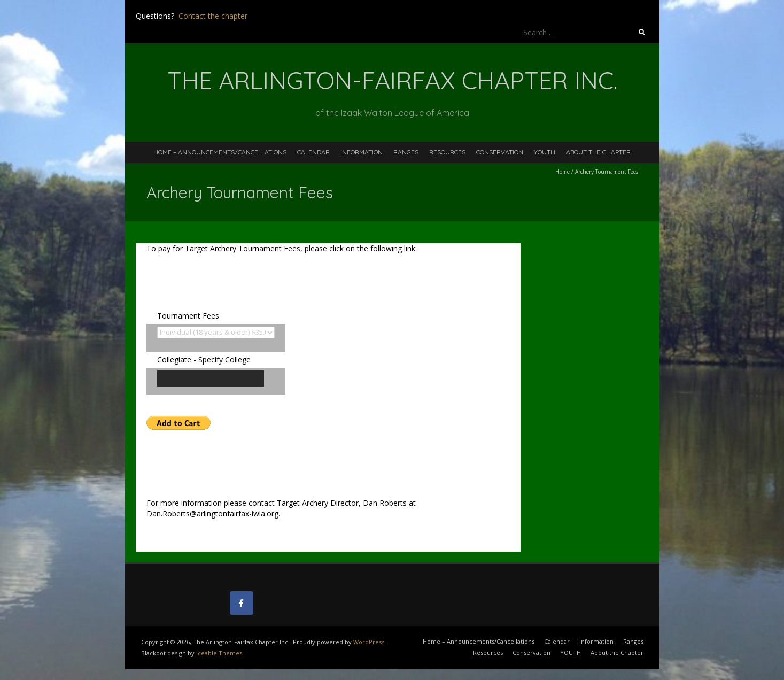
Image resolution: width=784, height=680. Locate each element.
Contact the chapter (213, 16)
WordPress (369, 642)
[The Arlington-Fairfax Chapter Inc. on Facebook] (242, 603)
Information (362, 152)
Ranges (406, 152)
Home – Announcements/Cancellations (220, 152)
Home (562, 172)
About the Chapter (598, 152)
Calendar (313, 152)
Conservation (500, 152)
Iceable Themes (219, 653)
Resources (447, 152)
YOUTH (545, 152)
